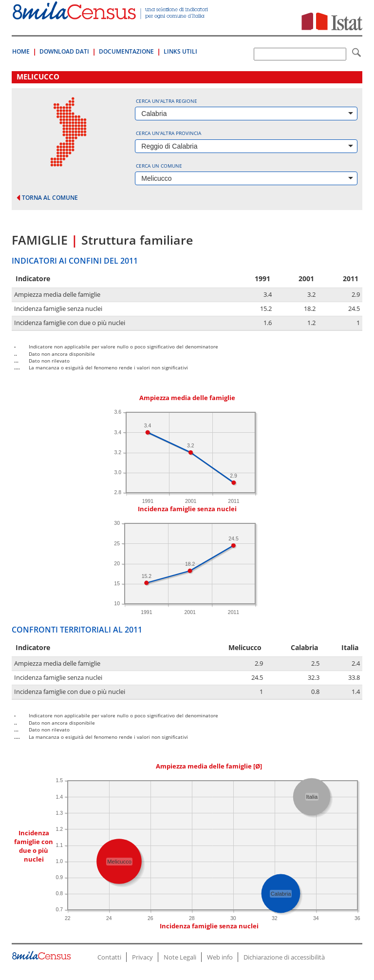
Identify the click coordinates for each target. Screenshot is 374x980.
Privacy (142, 957)
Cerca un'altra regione (167, 101)
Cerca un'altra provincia (168, 133)
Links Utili (180, 51)
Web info (220, 957)
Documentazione (126, 51)
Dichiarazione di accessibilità (284, 957)
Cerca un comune (159, 166)
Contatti (109, 957)
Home (21, 51)
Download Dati (64, 51)
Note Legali (180, 957)
